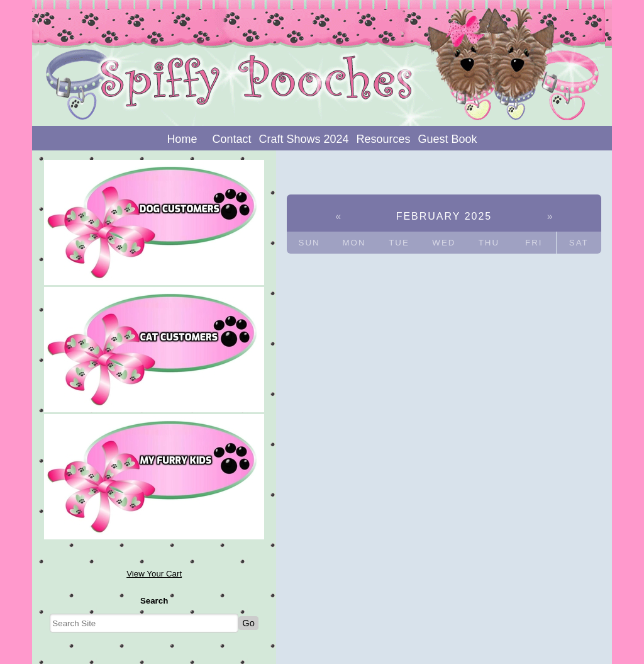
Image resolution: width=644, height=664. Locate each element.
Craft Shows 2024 (303, 139)
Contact (231, 139)
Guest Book (448, 139)
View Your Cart (154, 574)
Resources (384, 139)
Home (182, 139)
